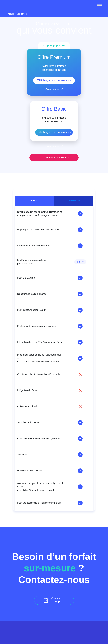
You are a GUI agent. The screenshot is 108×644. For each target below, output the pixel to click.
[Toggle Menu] (99, 6)
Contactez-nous (57, 600)
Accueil (11, 14)
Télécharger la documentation (54, 132)
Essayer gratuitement (58, 158)
